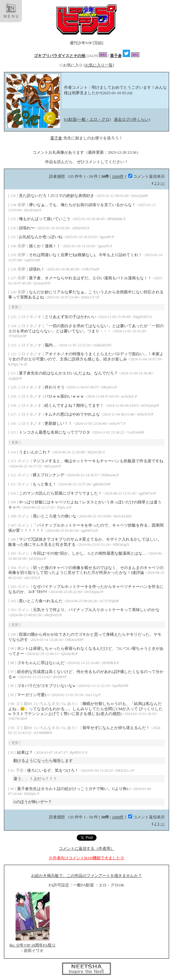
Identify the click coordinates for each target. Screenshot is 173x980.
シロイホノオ (30, 317)
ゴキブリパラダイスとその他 (60, 56)
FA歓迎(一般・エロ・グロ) (87, 119)
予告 (20, 770)
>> (162, 183)
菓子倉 (116, 56)
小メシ (24, 461)
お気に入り (71, 65)
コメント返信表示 (147, 176)
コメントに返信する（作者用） (86, 848)
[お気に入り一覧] (99, 65)
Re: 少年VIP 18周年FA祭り (33, 945)
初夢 (22, 205)
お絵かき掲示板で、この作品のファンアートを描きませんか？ (86, 876)
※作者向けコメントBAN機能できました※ (86, 858)
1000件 (118, 176)
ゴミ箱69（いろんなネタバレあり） (48, 704)
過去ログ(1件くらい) (132, 119)
